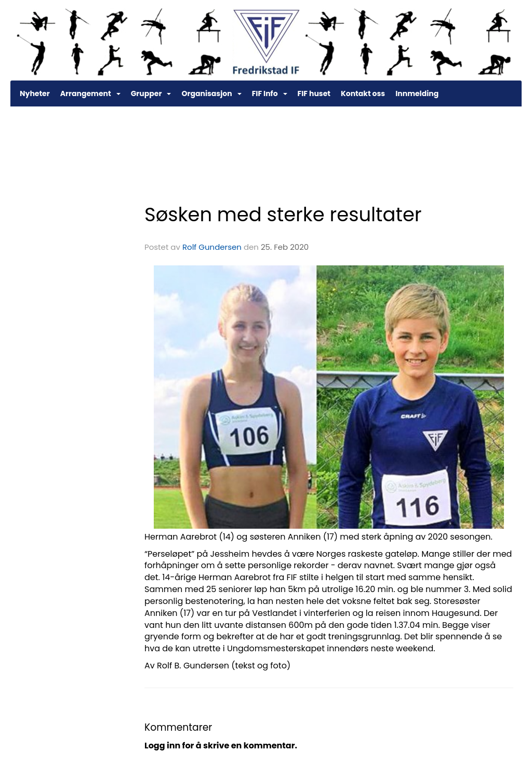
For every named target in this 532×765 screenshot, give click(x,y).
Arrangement (90, 93)
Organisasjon (211, 93)
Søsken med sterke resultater (283, 214)
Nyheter (35, 93)
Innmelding (417, 93)
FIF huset (314, 93)
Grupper (151, 93)
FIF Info (270, 93)
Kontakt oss (363, 93)
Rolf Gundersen (212, 247)
